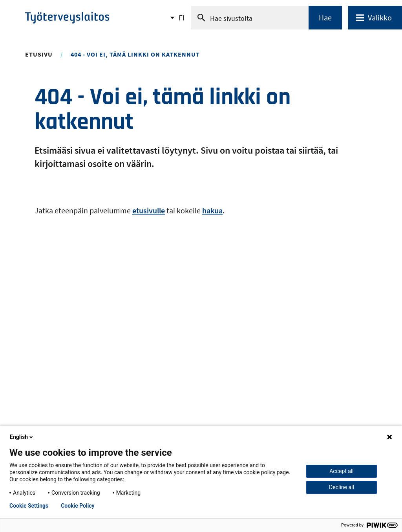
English (22, 437)
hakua (212, 210)
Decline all (342, 487)
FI (182, 20)
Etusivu (39, 54)
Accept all (342, 471)
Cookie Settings (29, 506)
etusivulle (149, 210)
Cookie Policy (78, 506)
